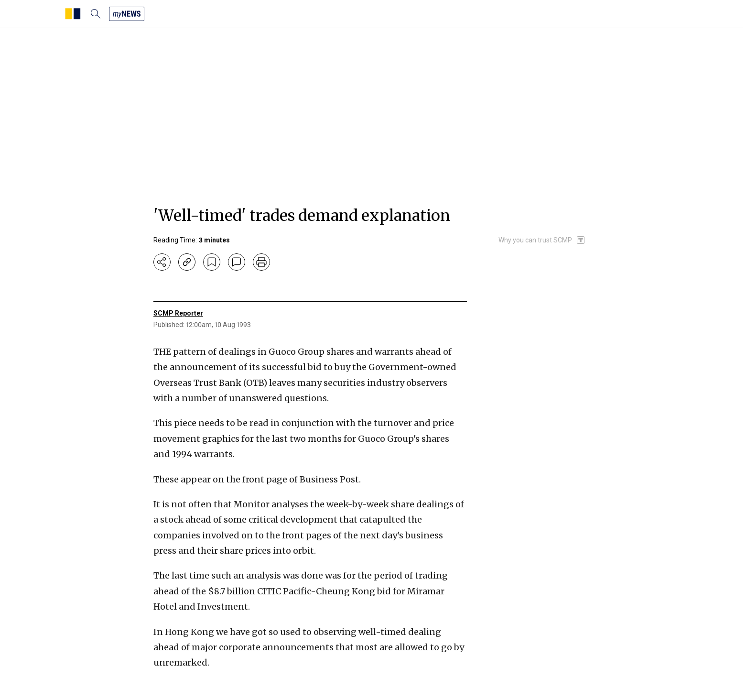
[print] (261, 262)
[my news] (127, 14)
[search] (96, 14)
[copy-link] (187, 262)
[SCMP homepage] (73, 14)
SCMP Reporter (178, 313)
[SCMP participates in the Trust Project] (542, 240)
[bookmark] (212, 262)
